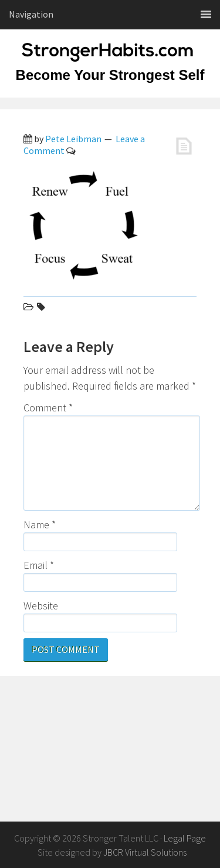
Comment (48, 408)
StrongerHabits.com (110, 59)
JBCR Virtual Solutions (145, 852)
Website (41, 606)
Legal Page (185, 838)
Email (39, 565)
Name (40, 525)
